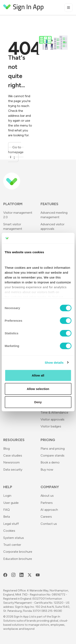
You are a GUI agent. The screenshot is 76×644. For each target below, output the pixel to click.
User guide (11, 503)
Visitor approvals (52, 419)
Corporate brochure (18, 552)
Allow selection (38, 389)
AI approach (49, 510)
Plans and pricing (53, 449)
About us (47, 496)
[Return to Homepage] (24, 8)
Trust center (12, 545)
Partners (47, 503)
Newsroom (11, 462)
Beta (7, 517)
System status (14, 538)
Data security (13, 470)
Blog (6, 449)
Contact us (49, 524)
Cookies (9, 531)
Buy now (47, 470)
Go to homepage (16, 152)
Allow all (38, 375)
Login (7, 496)
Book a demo (50, 462)
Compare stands (52, 455)
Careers (46, 517)
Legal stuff (11, 524)
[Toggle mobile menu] (69, 8)
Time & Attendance (54, 412)
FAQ (6, 510)
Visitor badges (51, 426)
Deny (38, 402)
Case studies (13, 455)
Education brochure (18, 559)
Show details (54, 362)
